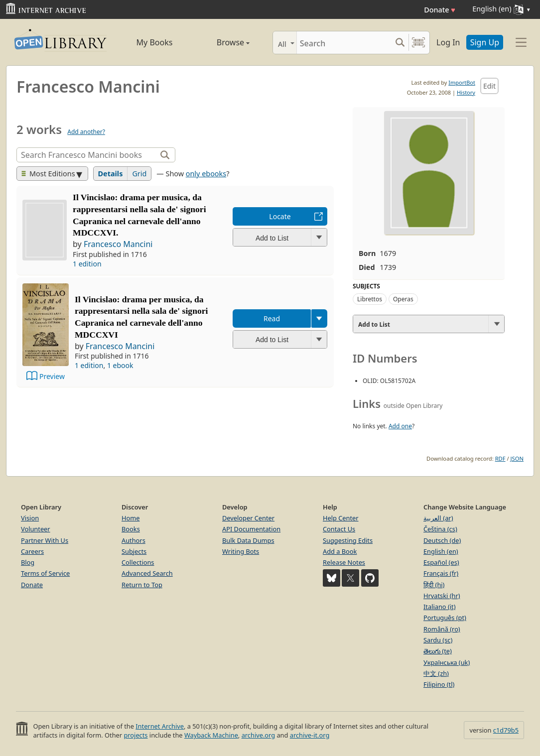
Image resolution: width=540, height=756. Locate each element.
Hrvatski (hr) (442, 596)
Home (131, 518)
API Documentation (251, 529)
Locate (280, 216)
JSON (517, 458)
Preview (52, 376)
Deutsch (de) (442, 540)
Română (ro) (442, 629)
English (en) (441, 551)
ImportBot (462, 82)
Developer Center (248, 518)
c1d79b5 (506, 730)
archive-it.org (310, 735)
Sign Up (485, 42)
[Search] (344, 43)
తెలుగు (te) (438, 651)
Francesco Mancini (118, 244)
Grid (139, 174)
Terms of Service (45, 573)
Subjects (134, 551)
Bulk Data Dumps (248, 540)
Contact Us (339, 529)
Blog (28, 562)
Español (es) (441, 562)
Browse (222, 42)
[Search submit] (400, 43)
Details (111, 174)
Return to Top (142, 585)
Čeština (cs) (440, 529)
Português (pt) (445, 618)
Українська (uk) (447, 662)
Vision (30, 518)
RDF (500, 458)
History (466, 92)
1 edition (87, 264)
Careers (32, 551)
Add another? (86, 132)
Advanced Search (147, 573)
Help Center (341, 518)
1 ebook (120, 365)
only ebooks (206, 174)
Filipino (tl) (439, 684)
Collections (138, 562)
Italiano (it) (440, 607)
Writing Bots (241, 551)
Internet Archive (160, 726)
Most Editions (48, 174)
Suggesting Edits (348, 540)
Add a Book (340, 551)
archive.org (258, 735)
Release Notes (344, 562)
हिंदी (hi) (434, 585)
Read (272, 318)
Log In (448, 42)
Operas (403, 299)
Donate (440, 10)
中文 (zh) (436, 673)
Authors (134, 540)
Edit (489, 86)
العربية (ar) (438, 518)
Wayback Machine (211, 735)
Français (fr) (441, 573)
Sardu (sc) (438, 640)
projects (135, 735)
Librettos (370, 299)
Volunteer (36, 529)
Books (131, 529)
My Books (155, 42)
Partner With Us (45, 540)
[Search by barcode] (418, 43)
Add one (400, 426)
